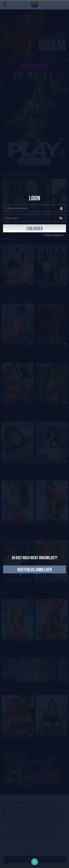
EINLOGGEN (35, 229)
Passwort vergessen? (54, 235)
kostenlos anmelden (34, 570)
